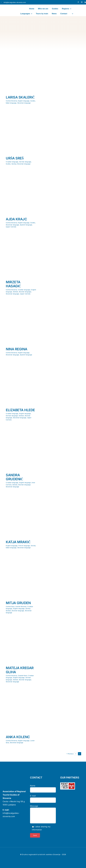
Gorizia (33, 546)
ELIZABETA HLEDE (20, 410)
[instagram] (82, 2)
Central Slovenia (11, 101)
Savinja (14, 164)
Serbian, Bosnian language (22, 292)
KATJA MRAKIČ (18, 542)
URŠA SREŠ (15, 158)
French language (24, 546)
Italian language (11, 103)
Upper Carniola (11, 227)
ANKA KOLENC (18, 737)
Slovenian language (24, 103)
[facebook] (78, 2)
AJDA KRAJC (16, 219)
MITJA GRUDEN (18, 603)
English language (24, 101)
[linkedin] (85, 2)
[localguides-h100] (8, 6)
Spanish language (26, 225)
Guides (33, 101)
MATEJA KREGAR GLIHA (20, 670)
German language (25, 162)
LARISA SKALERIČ (20, 97)
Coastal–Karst (23, 676)
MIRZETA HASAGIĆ (13, 284)
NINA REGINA (17, 349)
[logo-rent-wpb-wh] (68, 783)
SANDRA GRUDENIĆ (14, 477)
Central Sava (10, 607)
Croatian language (12, 162)
